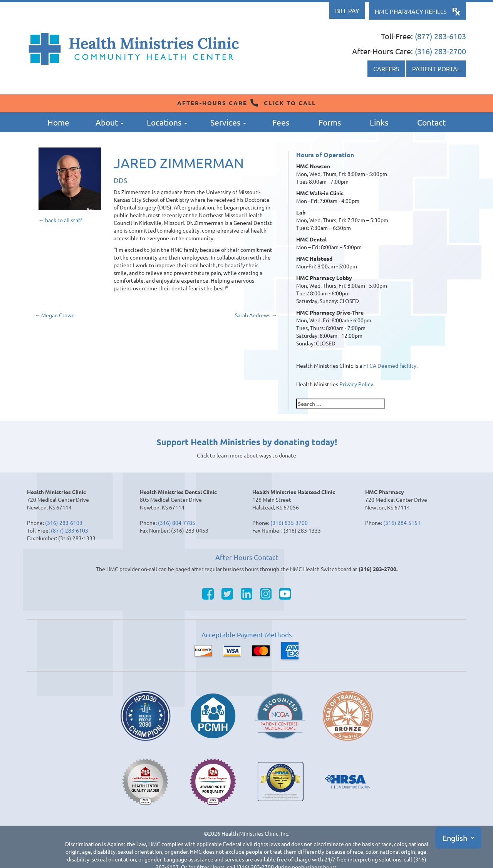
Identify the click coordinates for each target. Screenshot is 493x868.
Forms (330, 122)
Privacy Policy (356, 384)
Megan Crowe (55, 315)
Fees (281, 122)
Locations (167, 122)
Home (58, 122)
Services (228, 122)
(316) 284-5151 (402, 523)
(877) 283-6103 (440, 36)
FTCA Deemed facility (390, 365)
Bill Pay (347, 10)
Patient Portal (436, 69)
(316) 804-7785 (177, 523)
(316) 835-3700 (289, 523)
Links (379, 122)
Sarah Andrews (256, 315)
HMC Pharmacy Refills (411, 11)
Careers (386, 69)
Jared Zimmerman (179, 163)
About (110, 122)
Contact (431, 122)
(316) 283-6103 (64, 523)
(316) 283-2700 (440, 51)
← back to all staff (60, 220)
